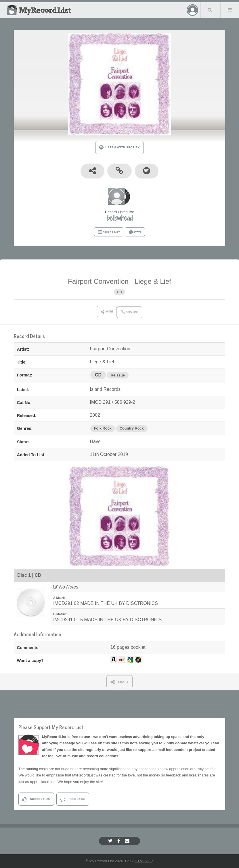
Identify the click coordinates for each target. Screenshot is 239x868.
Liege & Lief (153, 281)
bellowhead (120, 218)
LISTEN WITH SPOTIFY (119, 147)
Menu (230, 10)
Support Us (36, 799)
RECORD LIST (109, 232)
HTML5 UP (144, 861)
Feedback (73, 799)
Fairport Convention (98, 281)
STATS (135, 232)
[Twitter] (111, 841)
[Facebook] (119, 841)
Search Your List (210, 10)
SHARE (119, 682)
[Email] (128, 841)
